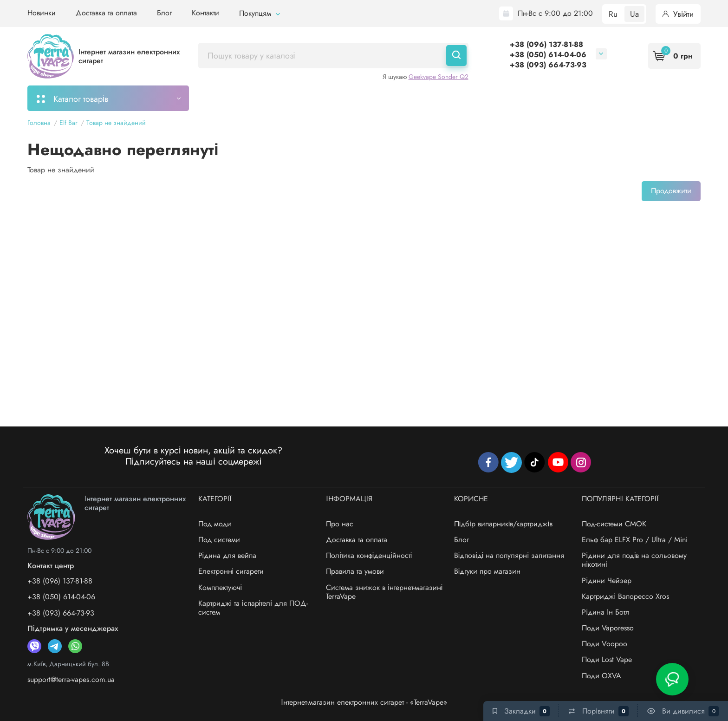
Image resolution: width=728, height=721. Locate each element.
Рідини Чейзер (607, 580)
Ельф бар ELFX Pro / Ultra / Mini (635, 540)
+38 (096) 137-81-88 (546, 44)
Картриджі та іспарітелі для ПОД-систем (253, 608)
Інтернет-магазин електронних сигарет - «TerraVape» (364, 702)
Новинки (42, 13)
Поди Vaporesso (608, 628)
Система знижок (474, 98)
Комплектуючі (220, 587)
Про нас (340, 524)
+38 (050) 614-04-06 (548, 55)
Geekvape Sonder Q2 (439, 77)
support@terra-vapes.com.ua (71, 679)
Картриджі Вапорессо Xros (625, 596)
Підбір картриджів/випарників (339, 98)
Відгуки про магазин (487, 571)
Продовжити (671, 191)
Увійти (678, 14)
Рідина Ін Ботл (606, 612)
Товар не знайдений (116, 123)
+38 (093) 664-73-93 (548, 65)
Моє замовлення (237, 98)
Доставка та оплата (106, 13)
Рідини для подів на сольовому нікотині (634, 560)
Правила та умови (355, 571)
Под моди (215, 524)
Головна (39, 123)
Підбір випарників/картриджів (503, 524)
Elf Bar (68, 123)
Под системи (219, 540)
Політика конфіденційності (369, 555)
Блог (164, 13)
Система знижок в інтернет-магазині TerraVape (384, 592)
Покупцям (260, 13)
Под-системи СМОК (614, 524)
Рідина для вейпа (227, 555)
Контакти (205, 13)
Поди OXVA (601, 676)
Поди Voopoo (604, 644)
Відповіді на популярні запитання (509, 555)
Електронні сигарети (231, 571)
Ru (613, 14)
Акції (420, 98)
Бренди (534, 98)
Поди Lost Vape (607, 659)
